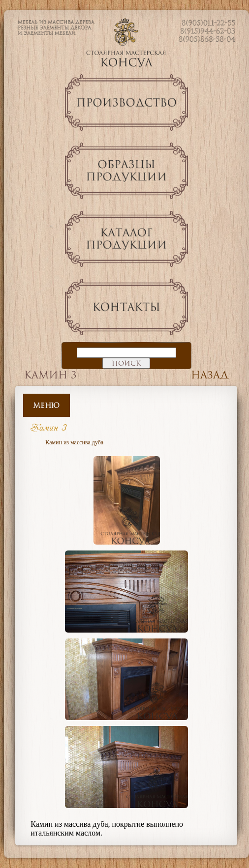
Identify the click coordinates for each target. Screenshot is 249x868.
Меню (46, 405)
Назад (210, 375)
